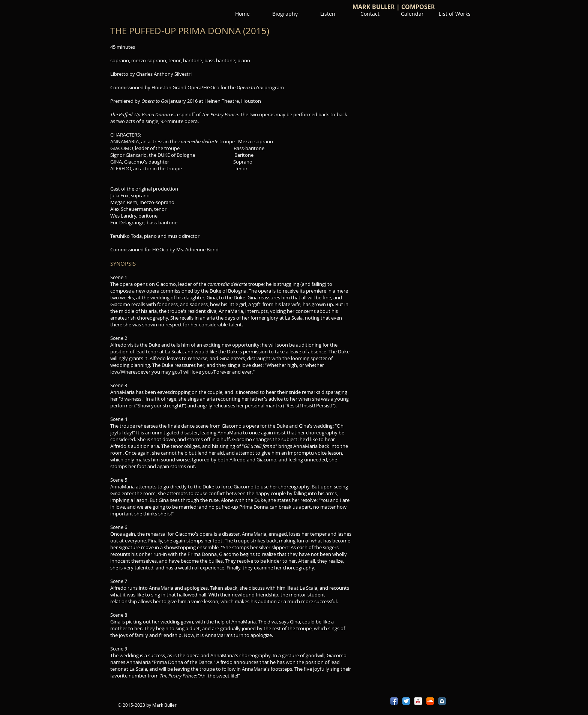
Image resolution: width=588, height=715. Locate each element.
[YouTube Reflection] (418, 701)
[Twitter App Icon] (406, 701)
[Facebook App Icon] (394, 701)
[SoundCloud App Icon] (430, 701)
